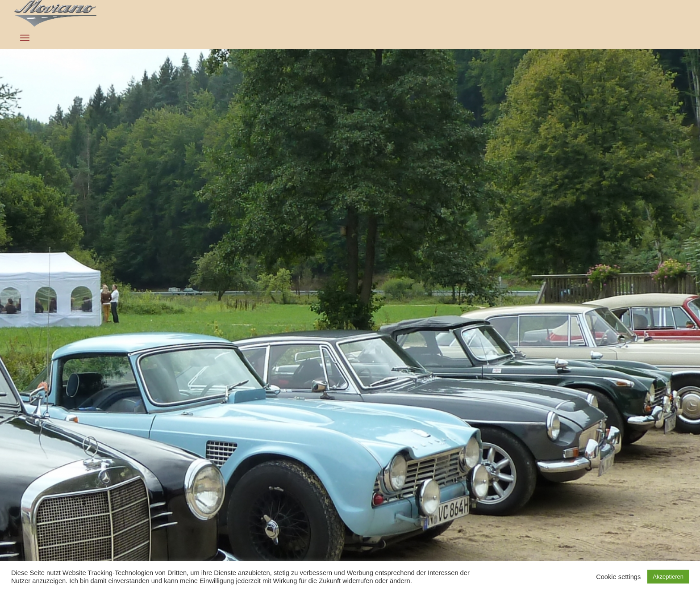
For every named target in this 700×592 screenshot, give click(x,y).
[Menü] (25, 38)
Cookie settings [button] (618, 577)
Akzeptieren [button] (668, 577)
